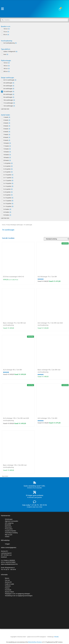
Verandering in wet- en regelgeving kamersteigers (19, 596)
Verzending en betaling (11, 533)
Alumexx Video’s (9, 592)
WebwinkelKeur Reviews (35, 642)
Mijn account (9, 535)
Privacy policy (9, 529)
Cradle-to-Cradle (9, 584)
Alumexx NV (8, 582)
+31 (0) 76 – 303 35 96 (10, 569)
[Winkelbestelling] (56, 239)
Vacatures (8, 586)
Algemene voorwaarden (11, 521)
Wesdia (56, 637)
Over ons (7, 580)
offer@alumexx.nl (10, 568)
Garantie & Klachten (10, 531)
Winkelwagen (9, 519)
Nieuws (7, 578)
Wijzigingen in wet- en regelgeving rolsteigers (17, 594)
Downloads (8, 590)
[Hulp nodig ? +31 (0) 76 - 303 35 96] (35, 502)
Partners (7, 588)
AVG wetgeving (9, 523)
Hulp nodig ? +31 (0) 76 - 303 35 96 (34, 505)
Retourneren (8, 527)
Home (4, 225)
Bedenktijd (8, 525)
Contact (7, 537)
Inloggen (7, 544)
